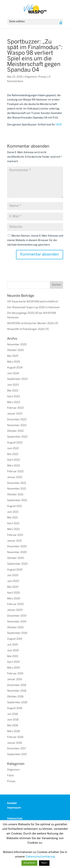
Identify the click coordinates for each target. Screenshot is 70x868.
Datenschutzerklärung (40, 857)
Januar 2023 (15, 414)
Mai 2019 (13, 656)
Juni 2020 (13, 581)
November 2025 (17, 345)
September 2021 (17, 500)
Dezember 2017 (17, 749)
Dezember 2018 (17, 685)
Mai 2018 (13, 726)
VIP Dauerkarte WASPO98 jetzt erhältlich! (33, 302)
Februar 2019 (15, 674)
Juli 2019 (13, 645)
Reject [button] (44, 863)
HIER (59, 125)
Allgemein (31, 77)
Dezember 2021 (17, 483)
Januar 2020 (15, 610)
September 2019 (17, 633)
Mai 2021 (13, 518)
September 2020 (17, 564)
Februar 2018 (15, 737)
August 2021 (15, 506)
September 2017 (17, 754)
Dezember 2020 (17, 547)
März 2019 (13, 668)
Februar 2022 (15, 472)
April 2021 (13, 524)
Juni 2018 (13, 720)
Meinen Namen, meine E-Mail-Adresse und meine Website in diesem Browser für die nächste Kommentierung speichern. (35, 240)
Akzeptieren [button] (29, 863)
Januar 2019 (15, 679)
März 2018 (13, 731)
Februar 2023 (15, 408)
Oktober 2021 (15, 495)
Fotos (10, 776)
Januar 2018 (15, 743)
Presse (42, 77)
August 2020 (15, 570)
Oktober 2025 (15, 350)
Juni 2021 (13, 512)
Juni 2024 (13, 374)
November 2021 (17, 489)
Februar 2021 (15, 535)
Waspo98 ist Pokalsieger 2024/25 (28, 329)
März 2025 (14, 362)
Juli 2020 (13, 575)
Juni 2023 (13, 385)
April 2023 (13, 397)
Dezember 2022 (17, 420)
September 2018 (17, 703)
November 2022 (17, 425)
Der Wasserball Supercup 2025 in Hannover (34, 308)
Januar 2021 (14, 541)
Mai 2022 (13, 454)
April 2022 (13, 460)
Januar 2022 (15, 477)
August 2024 (15, 368)
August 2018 (15, 708)
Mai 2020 (13, 587)
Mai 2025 (13, 356)
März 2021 (13, 529)
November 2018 (17, 691)
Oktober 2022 (15, 431)
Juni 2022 (13, 449)
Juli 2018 (13, 714)
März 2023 (14, 402)
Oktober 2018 (15, 697)
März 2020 (14, 599)
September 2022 (17, 437)
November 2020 (17, 552)
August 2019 (15, 639)
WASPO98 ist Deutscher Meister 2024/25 (33, 323)
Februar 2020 (15, 604)
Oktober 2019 (15, 628)
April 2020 (14, 593)
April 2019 (13, 662)
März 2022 (14, 466)
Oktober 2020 (15, 558)
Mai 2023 (13, 391)
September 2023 (17, 379)
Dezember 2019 (17, 616)
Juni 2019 (13, 651)
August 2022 (15, 443)
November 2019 (17, 622)
